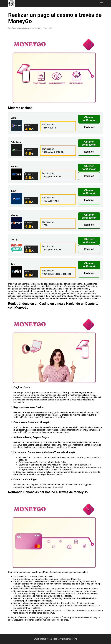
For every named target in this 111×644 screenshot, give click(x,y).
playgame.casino (70, 639)
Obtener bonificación (89, 119)
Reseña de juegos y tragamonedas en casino (25, 28)
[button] (102, 3)
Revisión (89, 127)
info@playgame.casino (50, 639)
